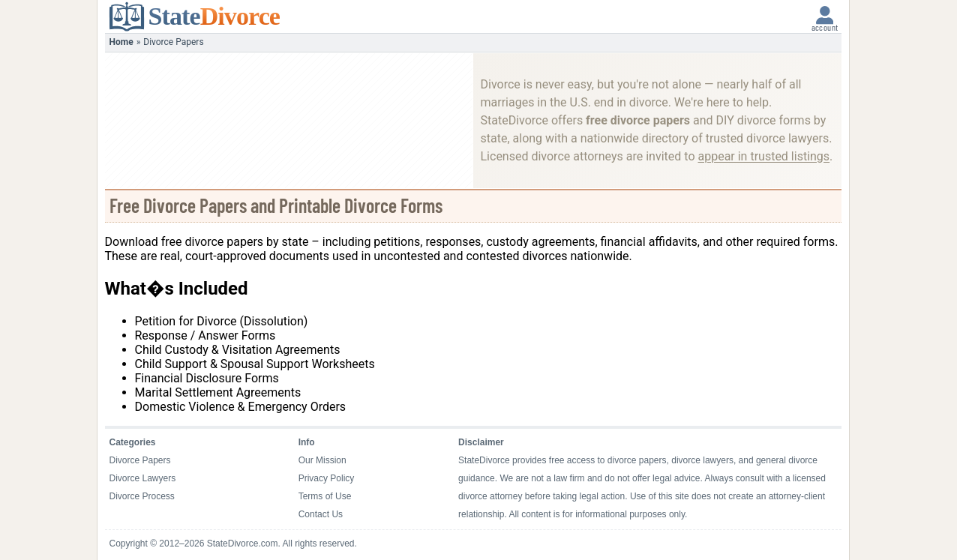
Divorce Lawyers (143, 478)
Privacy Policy (327, 478)
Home (121, 42)
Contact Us (321, 514)
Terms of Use (325, 496)
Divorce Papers (140, 460)
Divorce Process (142, 496)
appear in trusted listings (763, 156)
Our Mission (322, 460)
